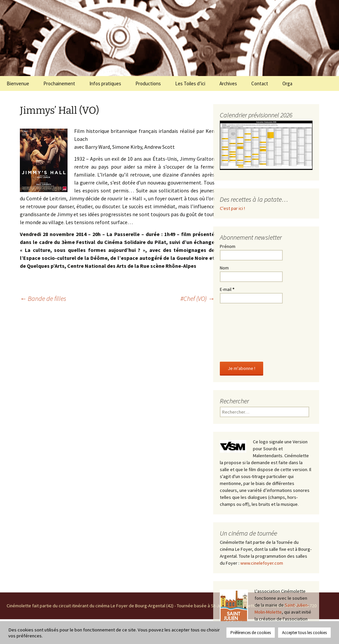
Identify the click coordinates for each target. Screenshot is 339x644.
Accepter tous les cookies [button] (304, 633)
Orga (287, 83)
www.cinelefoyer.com (262, 563)
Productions (148, 83)
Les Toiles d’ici (190, 83)
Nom (224, 268)
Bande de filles (43, 298)
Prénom (228, 246)
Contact (260, 83)
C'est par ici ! (232, 208)
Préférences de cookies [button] (251, 633)
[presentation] (247, 331)
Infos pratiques (105, 83)
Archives (228, 83)
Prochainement (59, 83)
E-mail (227, 289)
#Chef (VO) (197, 298)
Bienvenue (18, 83)
